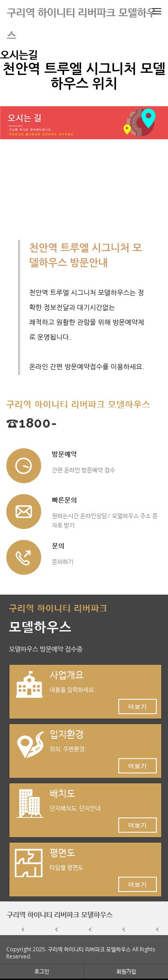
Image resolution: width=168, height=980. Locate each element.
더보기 (138, 706)
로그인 (42, 971)
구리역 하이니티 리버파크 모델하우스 (60, 914)
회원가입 (126, 971)
